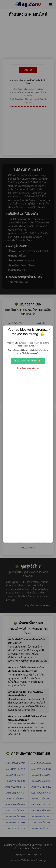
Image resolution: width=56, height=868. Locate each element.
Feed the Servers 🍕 (28, 361)
